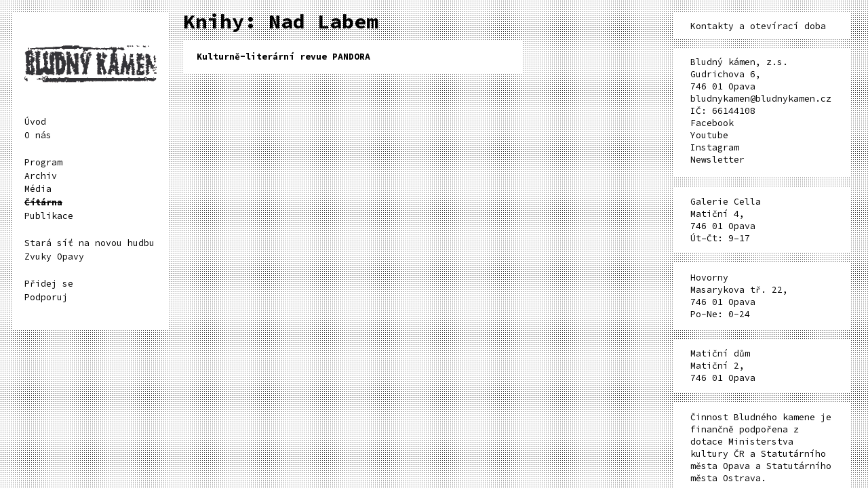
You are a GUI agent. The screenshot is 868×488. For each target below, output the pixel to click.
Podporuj (46, 297)
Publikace (49, 216)
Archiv (41, 176)
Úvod (35, 122)
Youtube (709, 135)
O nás (38, 135)
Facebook (712, 123)
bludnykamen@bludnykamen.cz (761, 99)
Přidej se (49, 284)
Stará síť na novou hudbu (90, 243)
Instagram (715, 147)
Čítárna (43, 202)
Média (38, 189)
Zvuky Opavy (54, 257)
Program (43, 162)
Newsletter (717, 160)
